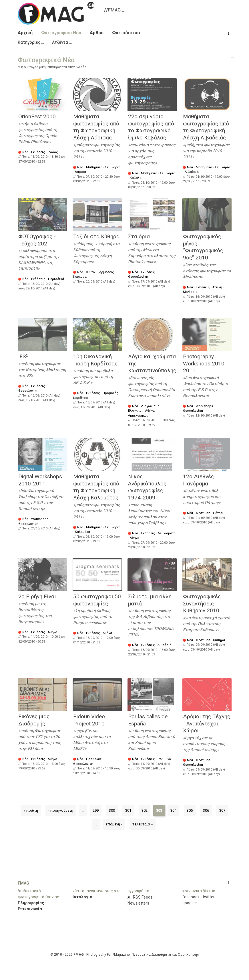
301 (128, 810)
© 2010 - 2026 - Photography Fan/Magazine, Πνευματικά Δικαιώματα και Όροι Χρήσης (125, 955)
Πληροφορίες (31, 903)
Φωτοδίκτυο (126, 33)
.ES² (23, 356)
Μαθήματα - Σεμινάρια (103, 167)
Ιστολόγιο (82, 897)
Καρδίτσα (80, 398)
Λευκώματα (167, 533)
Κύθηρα (219, 640)
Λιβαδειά (192, 172)
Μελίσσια (190, 292)
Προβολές (110, 393)
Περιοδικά (56, 279)
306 (206, 810)
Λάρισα (80, 172)
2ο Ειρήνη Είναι (37, 596)
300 (112, 810)
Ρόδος (53, 152)
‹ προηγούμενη (61, 810)
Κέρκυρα (80, 277)
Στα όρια (139, 236)
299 (96, 810)
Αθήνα (150, 411)
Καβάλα (136, 178)
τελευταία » (143, 824)
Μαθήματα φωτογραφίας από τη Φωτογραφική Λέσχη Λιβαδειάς (206, 127)
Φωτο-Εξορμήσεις (100, 272)
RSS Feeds (143, 897)
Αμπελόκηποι (138, 416)
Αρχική (25, 33)
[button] (31, 42)
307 (222, 810)
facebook (191, 897)
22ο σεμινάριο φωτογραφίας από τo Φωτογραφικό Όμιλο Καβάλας (151, 127)
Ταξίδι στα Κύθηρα (96, 236)
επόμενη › (114, 824)
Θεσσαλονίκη (138, 277)
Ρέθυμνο (164, 759)
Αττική (217, 287)
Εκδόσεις (38, 279)
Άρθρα (97, 33)
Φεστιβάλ (203, 513)
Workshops (204, 406)
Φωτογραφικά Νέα (61, 33)
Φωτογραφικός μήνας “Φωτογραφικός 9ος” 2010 (203, 247)
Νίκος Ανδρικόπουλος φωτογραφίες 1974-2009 (147, 487)
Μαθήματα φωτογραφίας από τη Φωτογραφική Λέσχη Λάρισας (96, 127)
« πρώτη (31, 810)
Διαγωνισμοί (151, 406)
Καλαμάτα (82, 532)
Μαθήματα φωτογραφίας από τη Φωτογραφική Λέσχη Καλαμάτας (96, 487)
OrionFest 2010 (37, 116)
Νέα (25, 152)
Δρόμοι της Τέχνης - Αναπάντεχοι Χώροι (207, 723)
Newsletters (138, 903)
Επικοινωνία (30, 909)
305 (190, 810)
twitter (209, 897)
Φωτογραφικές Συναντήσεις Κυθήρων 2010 (202, 603)
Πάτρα (218, 513)
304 (173, 810)
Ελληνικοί (135, 411)
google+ (190, 903)
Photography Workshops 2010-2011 (205, 363)
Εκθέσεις (38, 152)
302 (145, 810)
